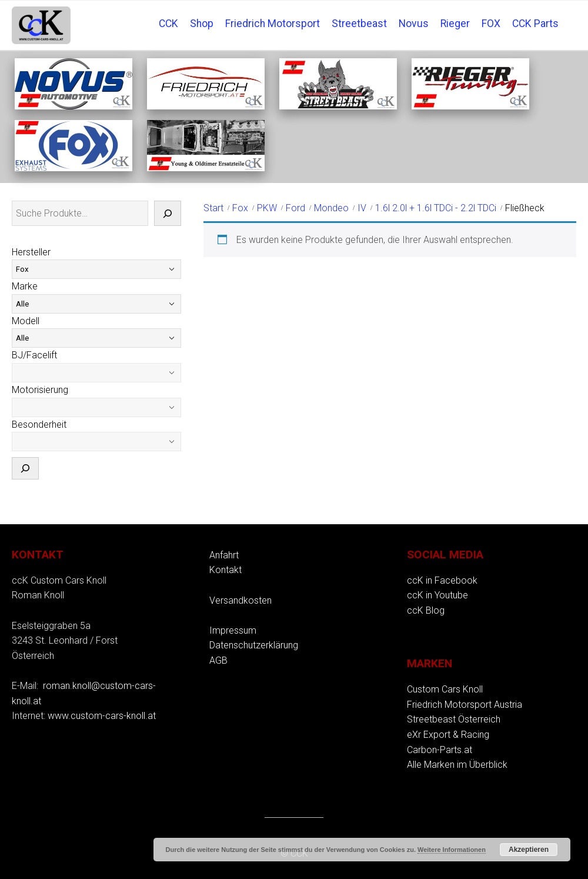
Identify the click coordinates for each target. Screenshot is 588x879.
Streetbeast (359, 24)
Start (213, 208)
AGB (218, 660)
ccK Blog (426, 610)
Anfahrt (224, 555)
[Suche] (168, 214)
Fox (240, 208)
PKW (267, 208)
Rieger (455, 24)
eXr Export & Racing (448, 735)
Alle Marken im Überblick (457, 765)
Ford (295, 208)
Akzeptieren (529, 850)
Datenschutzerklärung (254, 645)
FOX (491, 24)
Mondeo (331, 208)
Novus (414, 24)
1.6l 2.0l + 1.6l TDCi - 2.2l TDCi (436, 208)
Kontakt (225, 570)
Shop (202, 24)
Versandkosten (240, 600)
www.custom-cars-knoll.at (102, 716)
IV (362, 208)
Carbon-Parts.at (440, 750)
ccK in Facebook (442, 580)
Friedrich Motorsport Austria (465, 705)
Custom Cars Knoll (445, 689)
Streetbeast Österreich (454, 719)
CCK (168, 24)
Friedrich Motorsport (273, 24)
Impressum (233, 630)
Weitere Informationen (452, 850)
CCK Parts (535, 24)
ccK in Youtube (437, 595)
